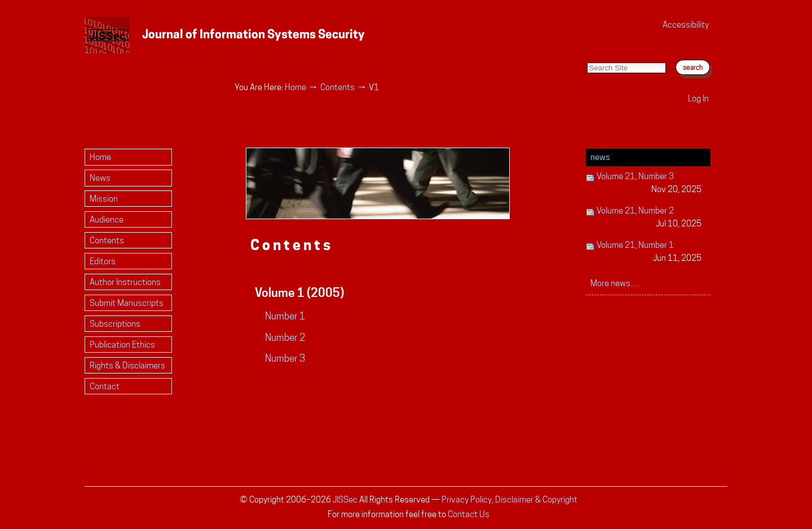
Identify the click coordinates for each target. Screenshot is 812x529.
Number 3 (285, 358)
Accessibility (686, 25)
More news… (615, 283)
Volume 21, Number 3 (644, 183)
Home (295, 87)
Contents (337, 87)
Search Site (587, 51)
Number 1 (285, 316)
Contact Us (469, 514)
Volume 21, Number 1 (644, 252)
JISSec (345, 499)
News (600, 157)
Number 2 (285, 337)
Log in (698, 98)
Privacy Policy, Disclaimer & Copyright (509, 499)
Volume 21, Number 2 (644, 218)
